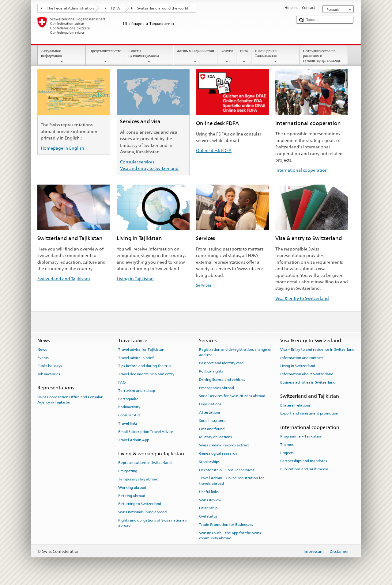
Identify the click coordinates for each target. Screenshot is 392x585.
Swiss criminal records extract (224, 445)
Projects (287, 453)
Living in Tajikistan (135, 279)
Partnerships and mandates (304, 461)
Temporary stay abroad (138, 479)
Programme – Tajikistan (301, 436)
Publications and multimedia (304, 469)
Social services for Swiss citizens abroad (232, 396)
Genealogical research (218, 453)
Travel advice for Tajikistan (141, 350)
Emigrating (128, 471)
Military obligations (215, 437)
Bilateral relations (295, 405)
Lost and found (212, 429)
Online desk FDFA (214, 150)
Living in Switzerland (298, 366)
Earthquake (128, 399)
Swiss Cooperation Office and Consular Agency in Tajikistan (70, 400)
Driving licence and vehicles (222, 380)
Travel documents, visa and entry (146, 374)
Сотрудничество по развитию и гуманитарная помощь (324, 56)
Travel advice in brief (136, 357)
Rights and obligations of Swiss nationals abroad (153, 523)
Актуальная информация (62, 56)
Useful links (209, 492)
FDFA (115, 8)
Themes (287, 445)
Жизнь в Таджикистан (196, 56)
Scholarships (209, 462)
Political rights (211, 371)
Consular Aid (129, 415)
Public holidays (50, 366)
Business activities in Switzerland (308, 382)
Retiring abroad (132, 495)
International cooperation (302, 170)
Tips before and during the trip (144, 366)
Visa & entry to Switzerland (302, 298)
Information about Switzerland (307, 374)
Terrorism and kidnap (137, 391)
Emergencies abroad (217, 388)
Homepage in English (62, 148)
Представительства (105, 56)
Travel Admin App (134, 440)
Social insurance (212, 421)
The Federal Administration (70, 8)
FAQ (122, 382)
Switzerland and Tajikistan (64, 279)
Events (43, 357)
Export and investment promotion (309, 413)
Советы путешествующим (149, 56)
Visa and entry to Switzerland (149, 168)
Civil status (208, 516)
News (42, 350)
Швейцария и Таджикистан (276, 56)
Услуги (227, 56)
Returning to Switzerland (140, 504)
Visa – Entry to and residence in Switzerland (317, 350)
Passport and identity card (221, 363)
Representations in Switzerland (145, 463)
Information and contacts (302, 357)
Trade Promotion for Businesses (226, 525)
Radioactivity (129, 407)
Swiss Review (210, 500)
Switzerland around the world (163, 8)
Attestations (210, 412)
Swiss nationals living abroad (142, 512)
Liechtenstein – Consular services (227, 470)
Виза (244, 56)
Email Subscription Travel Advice (146, 432)
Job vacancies (49, 374)
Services (204, 285)
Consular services (137, 162)
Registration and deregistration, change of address (235, 352)
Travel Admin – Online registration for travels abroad (232, 481)
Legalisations (210, 404)
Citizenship (208, 508)
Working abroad (132, 487)
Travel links (128, 423)
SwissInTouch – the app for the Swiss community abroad (230, 535)
